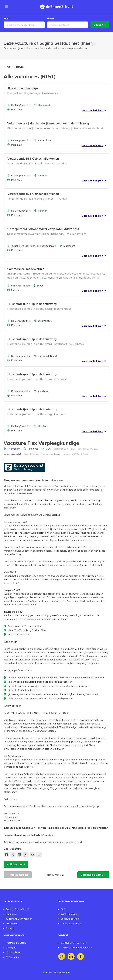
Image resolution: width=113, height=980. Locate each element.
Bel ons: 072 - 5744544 (74, 943)
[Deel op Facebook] (6, 855)
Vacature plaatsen (16, 943)
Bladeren (11, 914)
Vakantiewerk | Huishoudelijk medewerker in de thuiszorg (48, 124)
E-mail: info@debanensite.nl (76, 948)
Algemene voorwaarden (19, 919)
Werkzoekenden (70, 914)
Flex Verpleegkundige (23, 89)
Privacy (10, 928)
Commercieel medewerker (26, 269)
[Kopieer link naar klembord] (39, 855)
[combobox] (24, 25)
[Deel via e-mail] (32, 855)
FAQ (63, 909)
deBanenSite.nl (60, 972)
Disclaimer (12, 923)
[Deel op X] (13, 855)
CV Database (13, 952)
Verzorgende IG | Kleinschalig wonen (33, 159)
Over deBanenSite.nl (17, 909)
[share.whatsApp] (26, 855)
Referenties (12, 957)
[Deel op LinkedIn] (19, 855)
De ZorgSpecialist (12, 454)
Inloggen (11, 948)
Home (7, 67)
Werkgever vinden (71, 923)
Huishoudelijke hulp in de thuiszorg (32, 304)
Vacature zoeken (70, 919)
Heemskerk (14, 449)
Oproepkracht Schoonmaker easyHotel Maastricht (43, 229)
